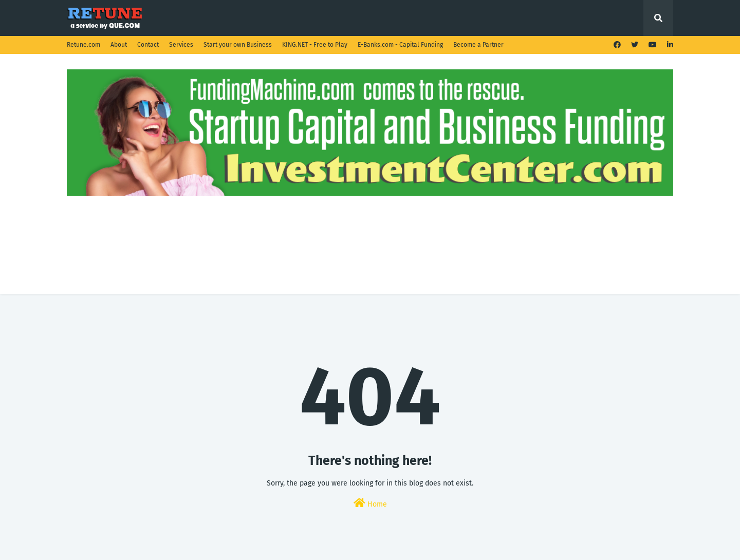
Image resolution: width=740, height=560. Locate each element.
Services (181, 45)
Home (370, 503)
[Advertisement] (370, 222)
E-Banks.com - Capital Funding (400, 45)
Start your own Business (238, 45)
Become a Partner (478, 45)
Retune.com (84, 45)
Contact (148, 45)
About (119, 45)
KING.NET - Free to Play (315, 45)
